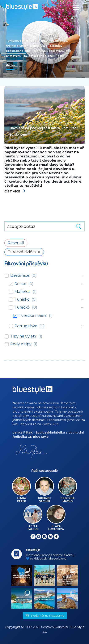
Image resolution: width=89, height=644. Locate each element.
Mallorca (23, 292)
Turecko (22, 307)
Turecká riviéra (33, 316)
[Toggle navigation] (76, 7)
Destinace (20, 275)
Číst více (15, 191)
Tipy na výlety (23, 336)
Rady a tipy (21, 344)
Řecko (20, 284)
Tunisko (22, 299)
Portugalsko (26, 326)
